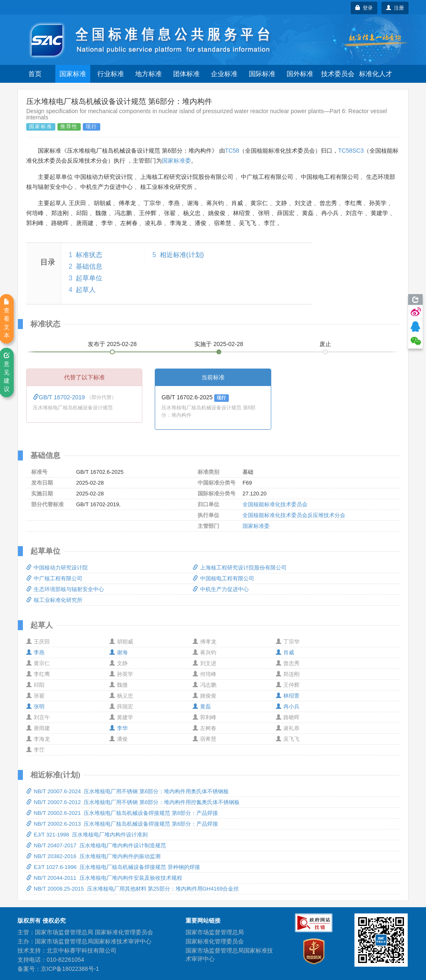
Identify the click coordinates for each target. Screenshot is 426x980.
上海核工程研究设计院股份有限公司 (240, 568)
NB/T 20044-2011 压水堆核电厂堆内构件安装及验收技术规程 (104, 878)
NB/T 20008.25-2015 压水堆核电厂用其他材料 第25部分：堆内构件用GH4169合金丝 (133, 889)
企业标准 (224, 74)
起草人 (86, 290)
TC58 (232, 151)
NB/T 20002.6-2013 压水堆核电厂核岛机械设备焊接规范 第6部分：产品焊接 (122, 824)
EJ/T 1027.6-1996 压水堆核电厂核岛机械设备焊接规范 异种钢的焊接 (113, 867)
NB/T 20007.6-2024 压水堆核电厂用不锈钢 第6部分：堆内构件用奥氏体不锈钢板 (128, 791)
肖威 (285, 652)
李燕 (35, 652)
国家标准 (73, 74)
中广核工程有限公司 (54, 578)
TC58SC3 (351, 151)
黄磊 (202, 707)
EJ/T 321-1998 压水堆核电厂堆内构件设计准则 (87, 835)
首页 (35, 74)
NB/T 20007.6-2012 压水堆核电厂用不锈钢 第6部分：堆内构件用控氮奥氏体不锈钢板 (133, 802)
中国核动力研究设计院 (57, 568)
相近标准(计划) (182, 255)
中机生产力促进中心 (221, 589)
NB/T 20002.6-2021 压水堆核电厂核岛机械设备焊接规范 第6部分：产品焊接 (122, 813)
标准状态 (89, 255)
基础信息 (89, 266)
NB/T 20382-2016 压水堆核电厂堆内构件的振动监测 (93, 856)
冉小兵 (288, 707)
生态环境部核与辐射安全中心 (65, 589)
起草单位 (89, 278)
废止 (325, 344)
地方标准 (149, 74)
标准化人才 (376, 74)
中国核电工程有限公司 (223, 578)
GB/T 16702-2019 (60, 397)
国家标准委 (176, 161)
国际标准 (262, 74)
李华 (119, 728)
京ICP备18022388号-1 (70, 969)
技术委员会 (338, 74)
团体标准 (186, 74)
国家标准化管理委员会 (215, 941)
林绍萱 (288, 696)
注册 (395, 8)
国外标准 (300, 74)
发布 (112, 344)
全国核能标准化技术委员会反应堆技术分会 (294, 515)
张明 (35, 707)
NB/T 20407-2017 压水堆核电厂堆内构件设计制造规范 (96, 845)
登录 (364, 8)
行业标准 (111, 74)
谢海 (119, 652)
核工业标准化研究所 (54, 600)
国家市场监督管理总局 (215, 932)
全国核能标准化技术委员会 (275, 504)
